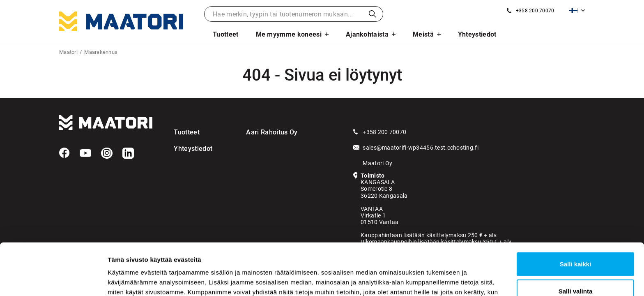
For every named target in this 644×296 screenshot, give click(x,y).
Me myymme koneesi (289, 34)
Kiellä (575, 269)
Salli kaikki (576, 215)
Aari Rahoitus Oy (272, 132)
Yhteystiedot (477, 34)
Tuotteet (226, 34)
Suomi (573, 10)
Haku (373, 14)
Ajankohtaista (367, 34)
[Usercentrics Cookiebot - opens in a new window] (53, 280)
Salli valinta (576, 242)
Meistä (423, 34)
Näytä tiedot (439, 280)
